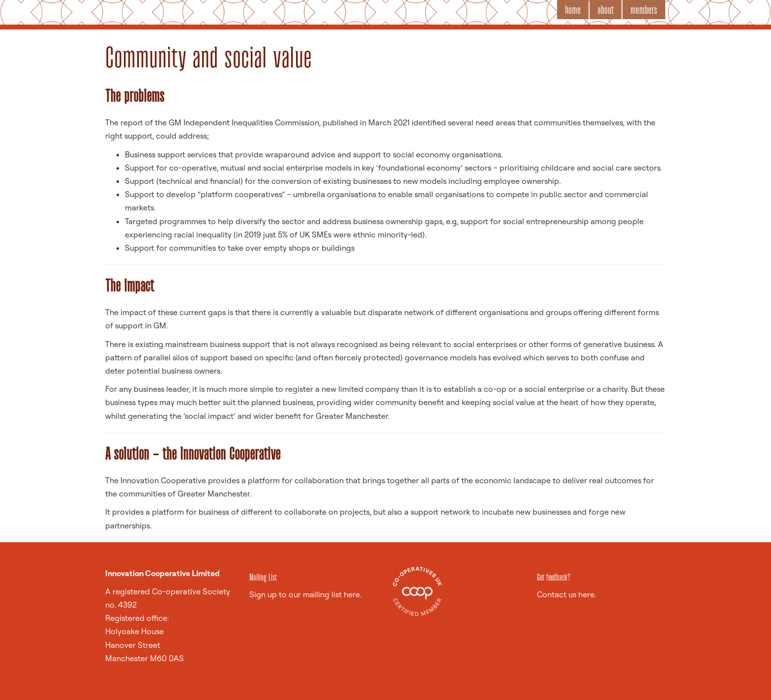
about (606, 10)
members (644, 10)
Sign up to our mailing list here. (305, 594)
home (573, 10)
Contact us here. (566, 594)
